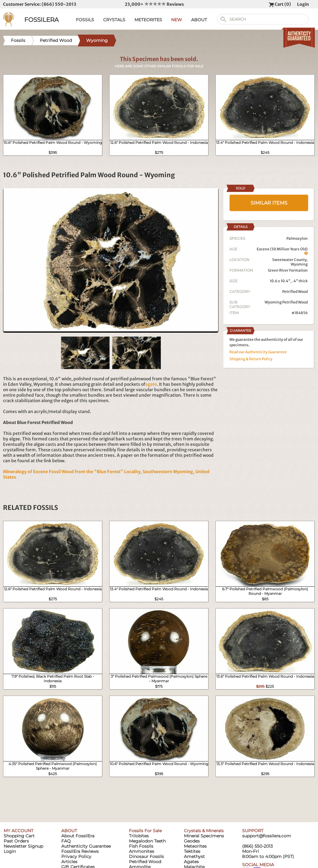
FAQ (66, 841)
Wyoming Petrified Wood (286, 302)
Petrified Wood (295, 292)
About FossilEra (78, 836)
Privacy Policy (76, 856)
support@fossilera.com (267, 836)
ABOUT (199, 20)
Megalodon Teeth (147, 841)
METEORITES (148, 20)
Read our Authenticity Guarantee (258, 352)
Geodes (192, 841)
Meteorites (195, 846)
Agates (191, 862)
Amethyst (194, 856)
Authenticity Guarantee (86, 846)
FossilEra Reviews (80, 851)
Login (303, 4)
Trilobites (139, 836)
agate (151, 384)
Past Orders (16, 841)
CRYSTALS (114, 20)
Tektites (192, 851)
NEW (177, 20)
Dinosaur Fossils (146, 856)
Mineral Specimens (204, 836)
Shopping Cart (19, 836)
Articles (69, 862)
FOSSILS (85, 20)
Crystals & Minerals (204, 831)
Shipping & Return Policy (251, 359)
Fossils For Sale (145, 831)
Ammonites (142, 851)
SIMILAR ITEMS (269, 203)
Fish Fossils (141, 846)
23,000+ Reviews (154, 4)
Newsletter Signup (23, 846)
